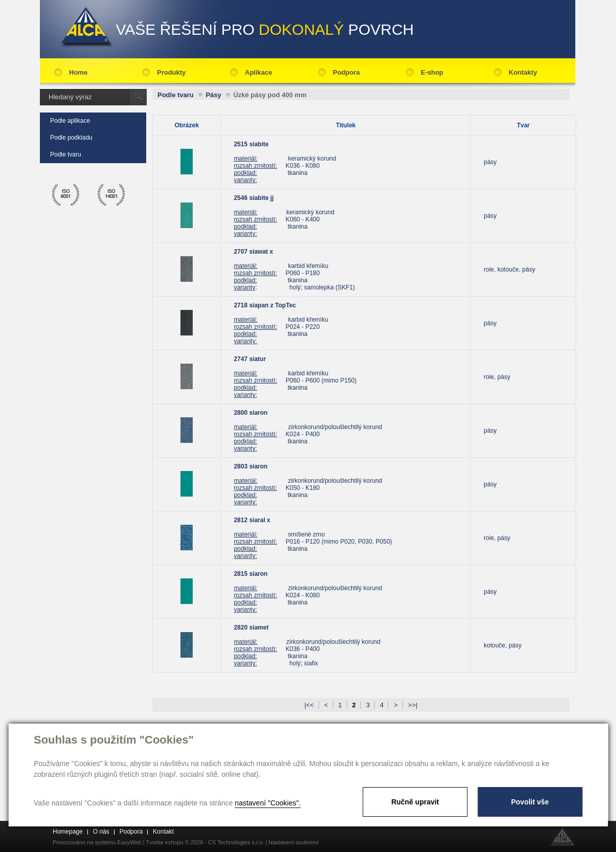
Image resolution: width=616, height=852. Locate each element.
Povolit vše (530, 802)
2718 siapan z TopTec (265, 305)
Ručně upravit (415, 802)
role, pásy (497, 377)
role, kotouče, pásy (509, 270)
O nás (101, 832)
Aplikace (258, 72)
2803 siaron (250, 466)
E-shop (432, 72)
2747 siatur (250, 359)
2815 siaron (250, 574)
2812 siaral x (252, 520)
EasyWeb (130, 842)
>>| (413, 705)
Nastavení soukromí (293, 842)
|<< (309, 705)
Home (78, 72)
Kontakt (163, 832)
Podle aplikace (70, 121)
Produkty (171, 72)
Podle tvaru (66, 154)
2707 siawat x (253, 252)
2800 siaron (250, 413)
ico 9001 (66, 195)
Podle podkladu (71, 138)
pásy (490, 162)
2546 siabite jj (254, 198)
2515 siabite (251, 144)
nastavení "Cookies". (268, 803)
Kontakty (523, 72)
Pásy (213, 95)
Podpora (346, 72)
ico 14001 (111, 195)
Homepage (68, 832)
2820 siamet (251, 627)
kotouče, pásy (503, 645)
